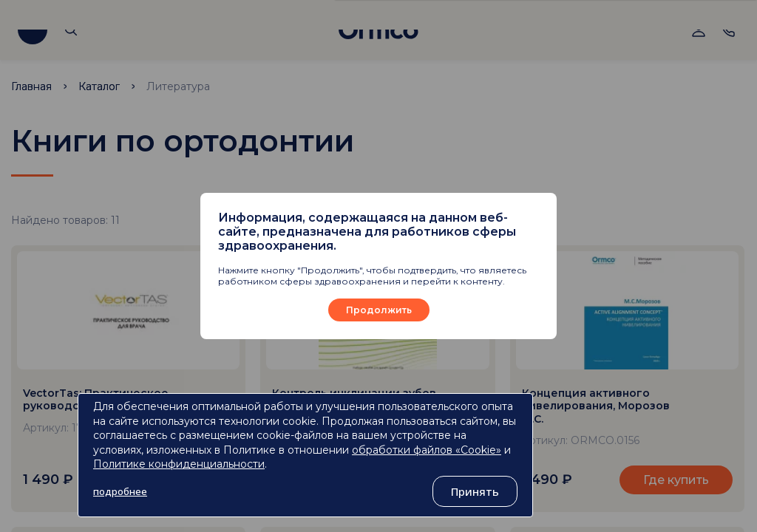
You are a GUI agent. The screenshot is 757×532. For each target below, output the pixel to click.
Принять (475, 491)
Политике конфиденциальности (179, 464)
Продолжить (379, 310)
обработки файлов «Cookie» (427, 450)
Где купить (676, 480)
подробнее (120, 491)
